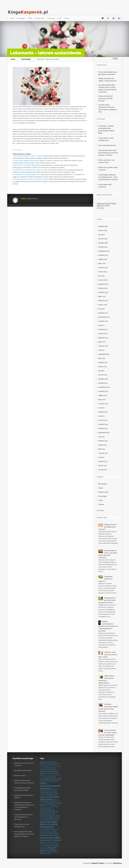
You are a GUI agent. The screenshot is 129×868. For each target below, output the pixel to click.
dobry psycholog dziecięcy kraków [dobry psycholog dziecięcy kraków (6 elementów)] (48, 769)
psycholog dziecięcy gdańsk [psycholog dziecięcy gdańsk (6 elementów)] (49, 807)
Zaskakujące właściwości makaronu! (105, 579)
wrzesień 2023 (103, 321)
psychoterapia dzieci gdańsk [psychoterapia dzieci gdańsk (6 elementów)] (49, 820)
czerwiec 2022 (103, 346)
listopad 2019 (103, 428)
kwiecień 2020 (103, 412)
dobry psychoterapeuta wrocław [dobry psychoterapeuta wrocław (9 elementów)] (50, 786)
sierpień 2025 (103, 259)
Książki (30, 18)
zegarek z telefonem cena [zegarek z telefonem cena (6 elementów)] (49, 853)
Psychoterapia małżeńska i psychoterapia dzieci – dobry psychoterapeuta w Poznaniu (108, 177)
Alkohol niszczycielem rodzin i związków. (29, 156)
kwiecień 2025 (103, 268)
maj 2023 (101, 325)
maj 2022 (101, 350)
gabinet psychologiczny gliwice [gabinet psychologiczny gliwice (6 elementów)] (49, 801)
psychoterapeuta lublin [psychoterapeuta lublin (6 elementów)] (48, 813)
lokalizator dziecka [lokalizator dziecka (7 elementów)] (53, 803)
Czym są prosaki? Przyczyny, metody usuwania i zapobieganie (108, 733)
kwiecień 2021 (103, 362)
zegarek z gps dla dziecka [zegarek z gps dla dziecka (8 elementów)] (49, 849)
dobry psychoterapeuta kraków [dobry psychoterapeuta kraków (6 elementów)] (48, 777)
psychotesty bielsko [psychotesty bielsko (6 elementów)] (52, 833)
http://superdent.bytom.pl (107, 145)
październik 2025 (104, 251)
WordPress (118, 863)
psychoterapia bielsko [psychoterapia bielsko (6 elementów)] (52, 818)
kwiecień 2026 (103, 226)
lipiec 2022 (102, 342)
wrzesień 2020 (103, 391)
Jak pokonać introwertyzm (23, 770)
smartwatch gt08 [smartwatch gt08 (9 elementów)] (50, 838)
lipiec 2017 (102, 449)
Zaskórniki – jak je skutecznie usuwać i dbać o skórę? (108, 655)
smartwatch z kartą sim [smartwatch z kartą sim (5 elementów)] (45, 844)
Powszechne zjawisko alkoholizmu (27, 161)
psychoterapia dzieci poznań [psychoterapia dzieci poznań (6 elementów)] (50, 829)
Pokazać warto (40, 18)
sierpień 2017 (103, 445)
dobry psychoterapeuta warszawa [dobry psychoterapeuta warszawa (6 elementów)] (51, 780)
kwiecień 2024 (103, 301)
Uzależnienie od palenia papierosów (27, 175)
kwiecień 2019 (103, 441)
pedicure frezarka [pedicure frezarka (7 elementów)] (48, 805)
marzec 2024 (103, 305)
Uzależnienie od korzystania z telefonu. (29, 170)
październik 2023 (104, 317)
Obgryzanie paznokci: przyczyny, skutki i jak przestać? (106, 98)
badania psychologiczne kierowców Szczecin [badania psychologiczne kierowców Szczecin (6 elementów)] (48, 763)
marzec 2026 (103, 230)
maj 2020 (101, 408)
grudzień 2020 (103, 379)
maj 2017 (101, 457)
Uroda (59, 18)
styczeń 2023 (103, 334)
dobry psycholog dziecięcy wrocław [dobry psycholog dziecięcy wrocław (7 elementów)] (49, 771)
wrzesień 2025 (103, 255)
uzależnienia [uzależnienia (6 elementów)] (47, 846)
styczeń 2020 (103, 420)
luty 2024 (101, 309)
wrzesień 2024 (103, 292)
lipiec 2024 (102, 296)
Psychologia (51, 18)
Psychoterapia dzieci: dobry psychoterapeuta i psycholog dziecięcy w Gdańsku (108, 153)
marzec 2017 (103, 466)
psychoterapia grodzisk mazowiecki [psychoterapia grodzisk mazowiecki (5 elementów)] (48, 831)
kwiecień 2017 (103, 461)
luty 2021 (101, 371)
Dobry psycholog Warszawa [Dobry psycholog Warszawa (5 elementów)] (51, 775)
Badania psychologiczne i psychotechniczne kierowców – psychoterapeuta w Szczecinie (108, 626)
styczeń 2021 (103, 375)
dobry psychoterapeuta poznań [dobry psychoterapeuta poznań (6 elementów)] (50, 779)
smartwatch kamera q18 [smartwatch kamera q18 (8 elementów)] (50, 841)
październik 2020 (104, 387)
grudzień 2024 (103, 284)
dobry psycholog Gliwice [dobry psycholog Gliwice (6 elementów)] (49, 774)
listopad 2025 (103, 247)
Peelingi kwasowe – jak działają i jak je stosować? (108, 527)
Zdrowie (67, 18)
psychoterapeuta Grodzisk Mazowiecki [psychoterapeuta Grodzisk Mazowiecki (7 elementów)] (49, 811)
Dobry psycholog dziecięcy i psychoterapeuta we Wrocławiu (24, 817)
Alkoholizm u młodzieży (23, 165)
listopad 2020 (103, 383)
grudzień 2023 (103, 313)
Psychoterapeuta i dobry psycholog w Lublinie (31, 179)
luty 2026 (101, 235)
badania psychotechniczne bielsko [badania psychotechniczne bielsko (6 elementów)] (50, 764)
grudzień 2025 (103, 243)
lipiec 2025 (102, 263)
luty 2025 (101, 276)
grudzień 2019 (103, 424)
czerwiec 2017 (103, 453)
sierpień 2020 (103, 395)
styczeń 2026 (103, 239)
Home (12, 18)
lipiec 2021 (102, 358)
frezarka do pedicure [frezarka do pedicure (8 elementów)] (49, 796)
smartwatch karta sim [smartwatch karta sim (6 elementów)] (51, 843)
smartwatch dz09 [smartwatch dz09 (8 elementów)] (49, 835)
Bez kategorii (21, 18)
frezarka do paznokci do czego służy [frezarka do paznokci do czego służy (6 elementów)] (49, 790)
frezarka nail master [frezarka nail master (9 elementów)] (50, 798)
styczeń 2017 (103, 470)
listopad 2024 (103, 288)
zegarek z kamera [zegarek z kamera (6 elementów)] (46, 852)
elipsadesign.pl (18, 150)
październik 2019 (104, 433)
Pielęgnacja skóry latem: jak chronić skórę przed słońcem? (107, 600)
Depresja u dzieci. (20, 776)
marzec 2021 (103, 367)
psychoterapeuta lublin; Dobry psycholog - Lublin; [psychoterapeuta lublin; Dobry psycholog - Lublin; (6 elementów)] (50, 816)
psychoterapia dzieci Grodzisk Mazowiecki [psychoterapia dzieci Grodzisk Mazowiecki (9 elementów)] (49, 824)
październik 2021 (104, 354)
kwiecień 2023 (103, 329)
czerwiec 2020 (103, 404)
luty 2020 (101, 416)
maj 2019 (101, 437)
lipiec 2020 (102, 400)
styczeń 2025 (103, 280)
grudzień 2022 (103, 338)
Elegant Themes (98, 863)
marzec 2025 (103, 272)
